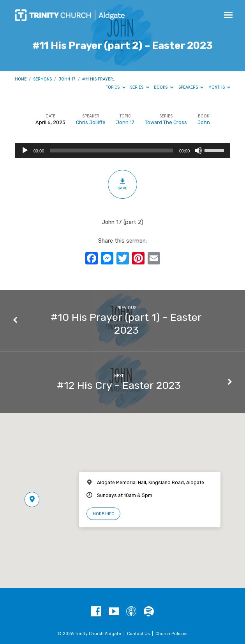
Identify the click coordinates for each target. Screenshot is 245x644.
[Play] (25, 150)
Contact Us (138, 634)
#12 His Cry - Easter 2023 (119, 385)
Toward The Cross (166, 122)
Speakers (191, 87)
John (204, 122)
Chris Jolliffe (91, 122)
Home (21, 79)
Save (122, 184)
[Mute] (198, 150)
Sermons (42, 79)
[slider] (111, 150)
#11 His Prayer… (99, 79)
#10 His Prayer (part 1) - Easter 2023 (126, 324)
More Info (104, 514)
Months (219, 87)
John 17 (67, 79)
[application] (123, 150)
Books (164, 87)
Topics (116, 87)
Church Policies (171, 634)
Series (140, 87)
